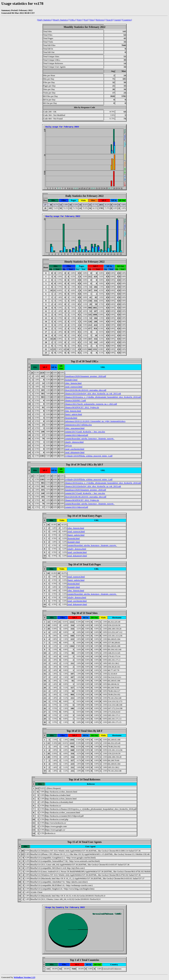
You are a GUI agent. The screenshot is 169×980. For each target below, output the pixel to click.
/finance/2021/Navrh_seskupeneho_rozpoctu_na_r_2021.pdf (91, 404)
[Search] (109, 20)
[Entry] (80, 20)
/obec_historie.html (73, 383)
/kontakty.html (71, 380)
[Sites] (92, 20)
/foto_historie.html (73, 411)
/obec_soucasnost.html (75, 428)
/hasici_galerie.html (74, 414)
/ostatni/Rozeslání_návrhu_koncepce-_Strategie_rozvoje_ (90, 438)
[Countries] (127, 20)
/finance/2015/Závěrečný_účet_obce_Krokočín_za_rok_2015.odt (93, 393)
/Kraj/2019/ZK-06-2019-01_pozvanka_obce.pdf (86, 390)
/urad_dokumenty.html (75, 452)
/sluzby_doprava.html (74, 442)
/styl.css (68, 445)
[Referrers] (100, 20)
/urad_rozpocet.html (74, 387)
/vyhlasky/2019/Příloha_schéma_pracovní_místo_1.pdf (89, 456)
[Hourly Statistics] (61, 20)
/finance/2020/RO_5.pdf (76, 400)
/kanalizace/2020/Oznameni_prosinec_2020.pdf (86, 376)
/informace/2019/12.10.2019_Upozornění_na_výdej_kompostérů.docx (95, 421)
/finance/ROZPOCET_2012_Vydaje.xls (82, 407)
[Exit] (86, 20)
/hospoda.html (71, 418)
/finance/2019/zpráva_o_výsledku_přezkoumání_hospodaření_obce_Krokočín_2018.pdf (103, 397)
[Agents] (117, 20)
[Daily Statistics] (45, 20)
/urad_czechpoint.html (75, 449)
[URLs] (73, 20)
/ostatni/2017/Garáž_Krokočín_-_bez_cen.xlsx (85, 432)
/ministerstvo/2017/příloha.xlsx (78, 425)
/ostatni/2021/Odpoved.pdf (77, 435)
